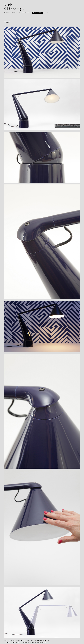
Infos (46, 13)
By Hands (14, 13)
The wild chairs (37, 13)
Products (7, 13)
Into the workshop (25, 13)
